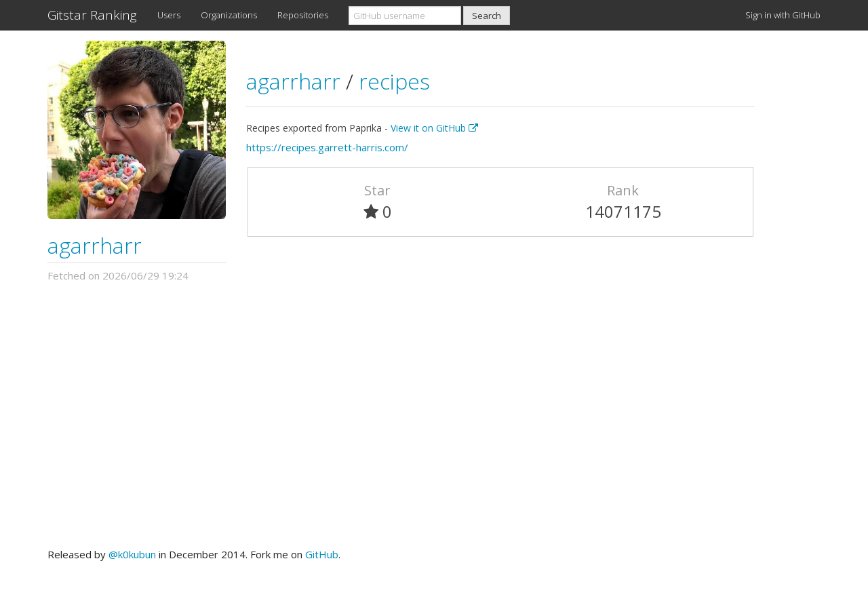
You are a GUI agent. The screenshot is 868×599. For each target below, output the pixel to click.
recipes (394, 81)
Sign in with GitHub (783, 15)
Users (169, 15)
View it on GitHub (434, 128)
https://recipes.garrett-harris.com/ (327, 147)
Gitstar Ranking (92, 15)
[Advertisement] (434, 415)
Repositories (303, 15)
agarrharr (95, 245)
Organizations (229, 15)
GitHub (322, 554)
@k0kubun (132, 554)
